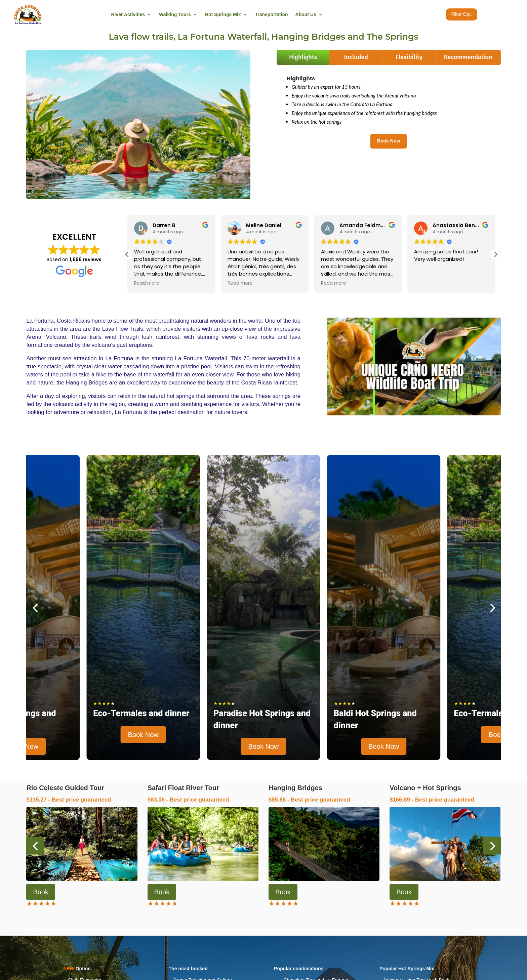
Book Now (389, 141)
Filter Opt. (462, 14)
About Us (306, 14)
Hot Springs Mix (223, 14)
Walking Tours (175, 14)
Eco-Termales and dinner (141, 713)
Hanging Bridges (295, 788)
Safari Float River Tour (183, 788)
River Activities (128, 14)
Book (41, 892)
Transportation (272, 14)
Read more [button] (147, 283)
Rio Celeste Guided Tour (65, 788)
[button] (495, 254)
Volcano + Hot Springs (425, 788)
